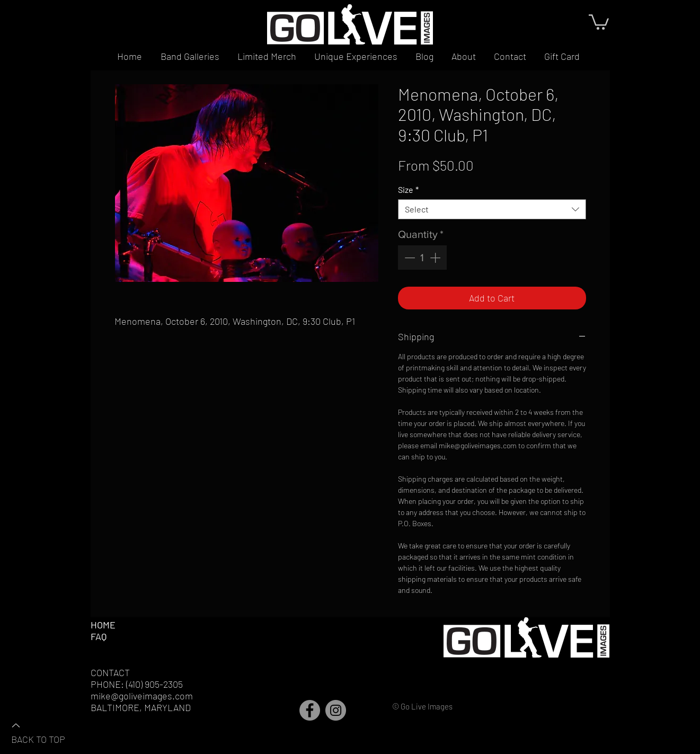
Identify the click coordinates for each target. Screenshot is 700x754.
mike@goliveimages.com (142, 696)
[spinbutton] (422, 258)
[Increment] (436, 258)
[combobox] (492, 209)
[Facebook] (310, 710)
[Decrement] (409, 258)
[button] (599, 21)
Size (408, 189)
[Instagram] (336, 710)
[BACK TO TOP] (48, 732)
